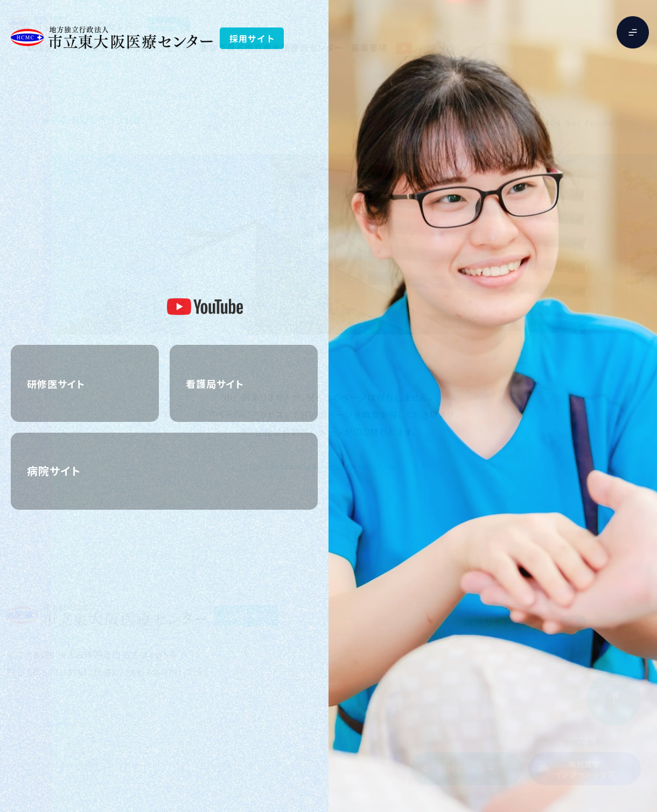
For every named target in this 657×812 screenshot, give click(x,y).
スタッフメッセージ (154, 47)
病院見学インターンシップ (585, 769)
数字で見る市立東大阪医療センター (271, 47)
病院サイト (488, 622)
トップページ (502, 123)
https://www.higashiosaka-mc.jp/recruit (328, 466)
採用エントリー (467, 769)
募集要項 (369, 47)
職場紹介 (45, 47)
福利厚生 (90, 47)
